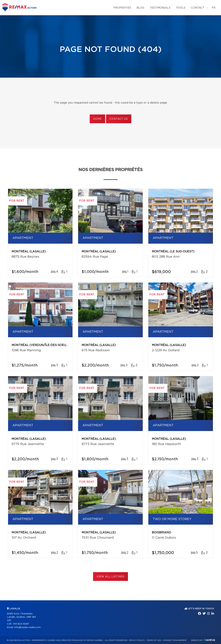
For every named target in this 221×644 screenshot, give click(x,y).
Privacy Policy (137, 640)
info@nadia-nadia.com (28, 627)
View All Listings (110, 577)
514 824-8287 (21, 624)
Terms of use (154, 640)
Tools (181, 8)
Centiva (209, 640)
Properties (122, 8)
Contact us (119, 119)
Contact (198, 8)
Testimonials (160, 8)
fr (214, 8)
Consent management (175, 640)
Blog (140, 8)
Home (97, 119)
